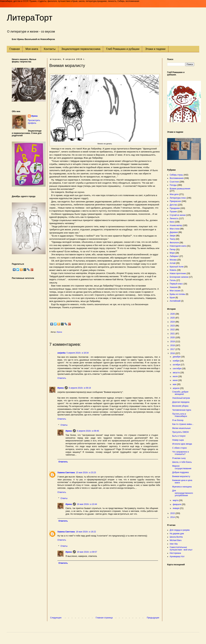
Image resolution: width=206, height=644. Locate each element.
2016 (173, 353)
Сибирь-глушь (176, 175)
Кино (172, 222)
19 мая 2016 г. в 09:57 (87, 552)
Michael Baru (176, 540)
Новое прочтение (178, 273)
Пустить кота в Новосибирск (180, 415)
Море (172, 253)
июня (175, 380)
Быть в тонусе (179, 436)
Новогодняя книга (178, 246)
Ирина (61, 388)
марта (176, 500)
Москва (173, 260)
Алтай (173, 263)
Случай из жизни (178, 215)
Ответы (64, 425)
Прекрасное (175, 201)
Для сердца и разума (180, 530)
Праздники (175, 208)
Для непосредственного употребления (183, 493)
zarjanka (61, 353)
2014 (173, 517)
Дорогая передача (181, 402)
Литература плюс (178, 198)
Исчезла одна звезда (182, 444)
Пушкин (173, 212)
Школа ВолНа (176, 537)
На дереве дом (177, 534)
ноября (176, 361)
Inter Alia (174, 544)
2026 (173, 314)
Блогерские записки (179, 277)
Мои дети (174, 194)
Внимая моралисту (181, 476)
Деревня (174, 232)
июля (175, 376)
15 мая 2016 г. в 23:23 (86, 473)
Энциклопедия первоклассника (81, 49)
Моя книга (32, 49)
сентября (177, 369)
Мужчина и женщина (182, 487)
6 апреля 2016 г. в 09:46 (88, 431)
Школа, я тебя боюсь (182, 462)
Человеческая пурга (182, 410)
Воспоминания (177, 178)
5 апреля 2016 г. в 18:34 (78, 353)
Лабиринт (174, 256)
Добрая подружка (181, 472)
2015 (173, 513)
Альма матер (176, 225)
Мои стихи (175, 229)
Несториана (175, 553)
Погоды (173, 185)
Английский (175, 301)
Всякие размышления (180, 189)
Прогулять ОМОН (181, 432)
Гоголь (173, 280)
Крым (172, 298)
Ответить (62, 378)
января (176, 508)
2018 (173, 345)
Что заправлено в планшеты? (181, 453)
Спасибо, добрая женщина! (180, 393)
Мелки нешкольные (181, 428)
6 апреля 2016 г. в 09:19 (80, 388)
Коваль (173, 270)
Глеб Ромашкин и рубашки (123, 49)
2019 (173, 342)
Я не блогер (178, 420)
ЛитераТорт (30, 18)
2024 (173, 322)
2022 (173, 330)
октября (177, 365)
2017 (173, 349)
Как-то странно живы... (183, 424)
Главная (15, 49)
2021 (173, 334)
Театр (172, 239)
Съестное (174, 182)
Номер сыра (178, 440)
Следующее (56, 618)
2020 (173, 338)
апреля (176, 388)
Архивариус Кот (177, 557)
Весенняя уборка (180, 406)
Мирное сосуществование (182, 467)
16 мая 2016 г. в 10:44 (87, 504)
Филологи (174, 243)
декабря (177, 357)
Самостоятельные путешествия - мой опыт (181, 548)
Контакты (50, 49)
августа (177, 373)
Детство (173, 205)
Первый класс (176, 284)
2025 (173, 318)
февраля (177, 504)
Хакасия (174, 287)
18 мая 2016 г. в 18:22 (86, 532)
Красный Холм (177, 267)
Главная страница (104, 618)
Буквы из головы (177, 294)
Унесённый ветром (181, 398)
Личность (174, 218)
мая (175, 384)
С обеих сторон (179, 448)
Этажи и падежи (155, 49)
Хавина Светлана (66, 473)
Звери (173, 236)
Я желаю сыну (179, 458)
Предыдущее (153, 618)
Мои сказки (175, 291)
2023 (173, 326)
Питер (173, 250)
